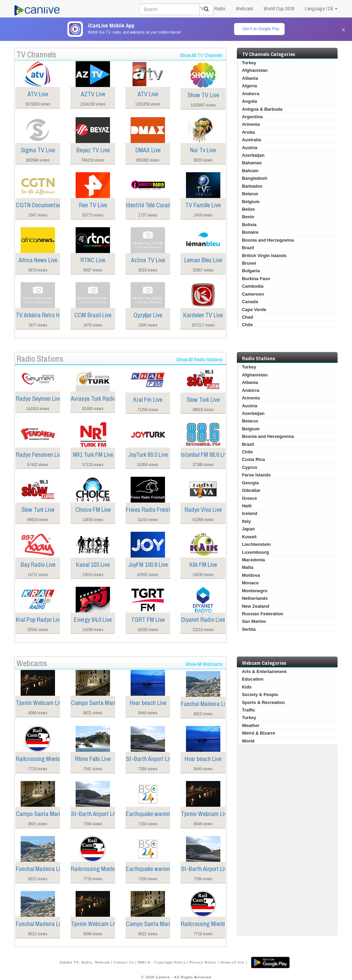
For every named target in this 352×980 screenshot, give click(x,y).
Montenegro (255, 591)
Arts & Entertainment (264, 671)
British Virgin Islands (264, 256)
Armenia (251, 124)
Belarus (250, 194)
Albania (250, 78)
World (248, 741)
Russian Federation (263, 614)
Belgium (251, 202)
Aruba (249, 132)
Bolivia (249, 225)
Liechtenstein (256, 544)
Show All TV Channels (201, 55)
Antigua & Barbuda (262, 109)
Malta (248, 567)
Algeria (250, 86)
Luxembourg (256, 552)
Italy (246, 521)
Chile (247, 325)
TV (201, 8)
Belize (249, 209)
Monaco (250, 583)
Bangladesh (255, 178)
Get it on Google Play (261, 29)
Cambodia (253, 286)
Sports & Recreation (263, 702)
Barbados (252, 186)
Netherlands (255, 598)
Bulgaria (251, 271)
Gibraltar (251, 490)
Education (253, 679)
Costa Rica (254, 459)
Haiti (247, 506)
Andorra (251, 94)
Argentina (252, 117)
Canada (250, 302)
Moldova (251, 575)
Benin (248, 217)
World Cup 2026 (279, 8)
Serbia (249, 629)
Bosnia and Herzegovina (268, 240)
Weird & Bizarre (259, 733)
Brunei (249, 263)
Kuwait (249, 537)
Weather (251, 725)
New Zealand (256, 606)
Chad (248, 317)
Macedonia (254, 560)
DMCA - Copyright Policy (162, 962)
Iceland (250, 513)
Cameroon (253, 294)
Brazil (248, 248)
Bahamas (252, 163)
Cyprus (250, 467)
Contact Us (124, 962)
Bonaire (250, 232)
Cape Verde (254, 310)
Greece (250, 498)
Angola (250, 101)
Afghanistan (255, 70)
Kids (247, 687)
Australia (252, 140)
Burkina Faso (256, 279)
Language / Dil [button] (321, 8)
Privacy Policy (203, 962)
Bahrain (250, 171)
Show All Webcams (204, 664)
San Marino (254, 621)
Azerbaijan (253, 155)
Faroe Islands (256, 475)
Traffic (249, 710)
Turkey (249, 63)
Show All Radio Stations (200, 359)
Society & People (260, 695)
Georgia (250, 483)
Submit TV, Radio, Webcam (85, 962)
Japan (249, 529)
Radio (220, 8)
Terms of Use (232, 962)
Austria (250, 148)
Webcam (245, 8)
